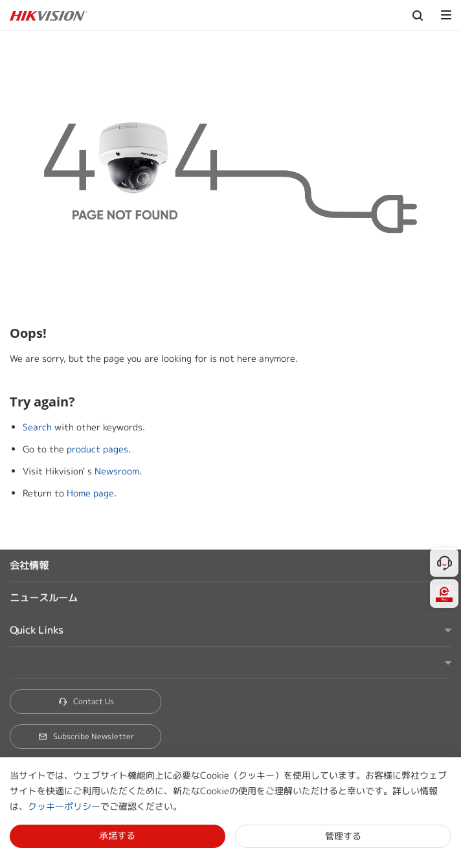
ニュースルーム (44, 598)
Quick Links (36, 630)
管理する (343, 836)
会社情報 (29, 565)
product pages (97, 449)
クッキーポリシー (64, 806)
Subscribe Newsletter (86, 736)
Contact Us (86, 701)
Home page (90, 493)
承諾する (117, 835)
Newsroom (117, 471)
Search (37, 427)
